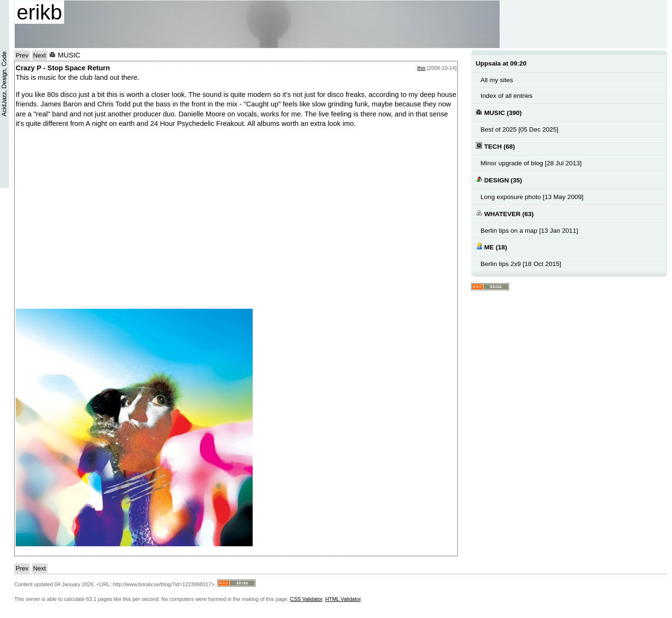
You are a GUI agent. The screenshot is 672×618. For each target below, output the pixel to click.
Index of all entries (507, 96)
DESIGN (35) (499, 180)
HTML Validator (343, 599)
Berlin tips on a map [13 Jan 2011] (529, 231)
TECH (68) (495, 146)
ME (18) (492, 247)
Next (40, 55)
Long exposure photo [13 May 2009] (532, 197)
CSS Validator (306, 599)
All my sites (497, 80)
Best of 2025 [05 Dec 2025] (520, 129)
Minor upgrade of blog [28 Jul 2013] (531, 163)
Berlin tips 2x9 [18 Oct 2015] (521, 264)
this (421, 68)
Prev (22, 55)
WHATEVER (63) (505, 214)
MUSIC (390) (499, 112)
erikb (39, 12)
